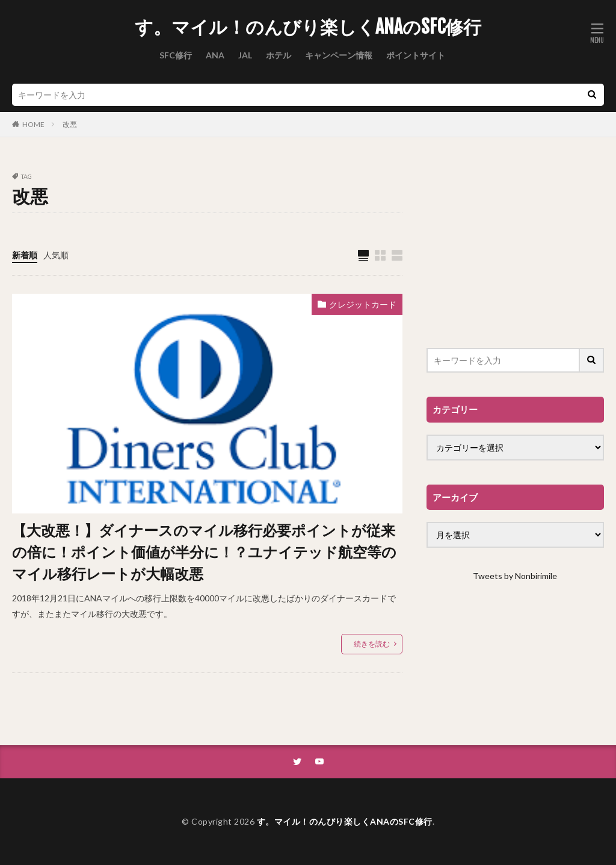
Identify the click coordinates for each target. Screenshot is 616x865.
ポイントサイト (416, 55)
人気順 (56, 255)
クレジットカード (363, 304)
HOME (33, 124)
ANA (215, 55)
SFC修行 (176, 55)
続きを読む (372, 644)
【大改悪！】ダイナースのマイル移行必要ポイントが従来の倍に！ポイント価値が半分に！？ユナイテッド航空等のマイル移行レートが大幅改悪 (204, 552)
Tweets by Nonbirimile (515, 576)
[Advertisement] (515, 249)
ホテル (279, 55)
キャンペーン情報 (339, 55)
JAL (245, 55)
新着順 (25, 255)
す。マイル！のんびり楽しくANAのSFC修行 (308, 27)
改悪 (70, 124)
